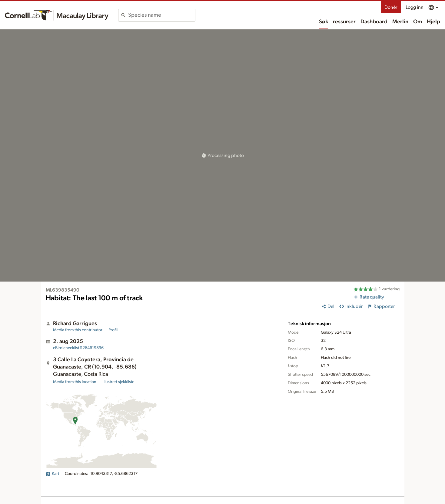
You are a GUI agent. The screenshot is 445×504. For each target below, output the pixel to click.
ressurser (344, 22)
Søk (324, 22)
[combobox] (162, 15)
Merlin (400, 22)
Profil (113, 330)
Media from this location (75, 382)
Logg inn (415, 7)
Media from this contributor (78, 330)
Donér (391, 7)
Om (418, 22)
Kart (52, 474)
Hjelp (433, 22)
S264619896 (78, 348)
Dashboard (374, 22)
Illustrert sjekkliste (118, 382)
